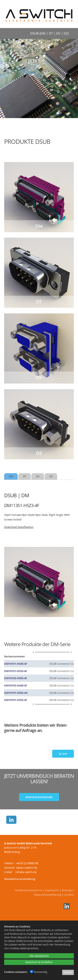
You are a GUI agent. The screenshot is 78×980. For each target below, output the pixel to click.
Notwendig (39, 972)
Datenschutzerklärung (48, 895)
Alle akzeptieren (39, 956)
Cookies (69, 895)
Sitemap (67, 890)
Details (68, 972)
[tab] (11, 476)
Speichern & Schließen (39, 962)
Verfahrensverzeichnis (28, 890)
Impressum (52, 890)
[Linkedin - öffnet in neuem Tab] (66, 908)
